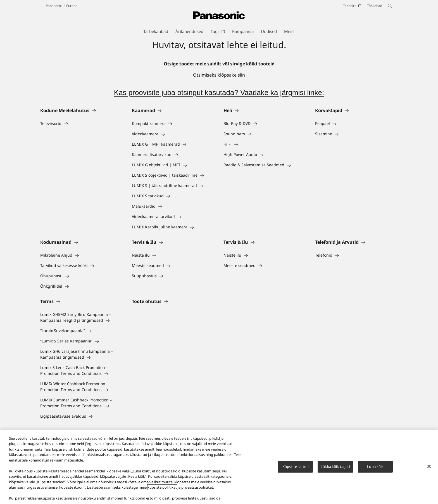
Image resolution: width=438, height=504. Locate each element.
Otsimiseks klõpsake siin (219, 75)
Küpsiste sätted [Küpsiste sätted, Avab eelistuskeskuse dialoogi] (296, 467)
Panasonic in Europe (62, 6)
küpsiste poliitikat (162, 488)
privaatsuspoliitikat (197, 488)
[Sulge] (429, 467)
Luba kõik (375, 467)
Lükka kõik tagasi (335, 467)
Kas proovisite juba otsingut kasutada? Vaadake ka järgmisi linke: (219, 93)
